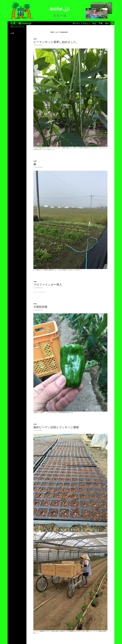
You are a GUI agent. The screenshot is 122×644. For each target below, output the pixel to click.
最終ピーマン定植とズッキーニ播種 (56, 427)
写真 (101, 23)
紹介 (107, 23)
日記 (94, 23)
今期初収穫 (40, 307)
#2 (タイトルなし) (81, 23)
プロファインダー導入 (48, 285)
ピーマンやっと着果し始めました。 (56, 42)
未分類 (35, 39)
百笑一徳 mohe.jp (21, 23)
